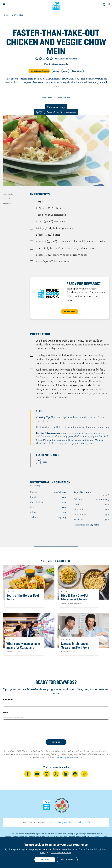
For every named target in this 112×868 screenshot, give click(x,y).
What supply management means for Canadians (23, 646)
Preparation (8, 199)
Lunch (65, 71)
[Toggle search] (109, 4)
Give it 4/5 (48, 59)
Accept (45, 860)
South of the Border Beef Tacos (23, 597)
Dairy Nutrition (65, 822)
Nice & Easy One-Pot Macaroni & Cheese (75, 597)
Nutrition (7, 204)
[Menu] (4, 4)
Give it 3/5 (44, 59)
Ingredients (8, 194)
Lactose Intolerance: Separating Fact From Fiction (75, 647)
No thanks (67, 860)
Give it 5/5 (51, 59)
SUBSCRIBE (70, 311)
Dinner (56, 71)
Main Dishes (77, 71)
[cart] (104, 4)
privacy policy (64, 757)
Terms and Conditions (61, 852)
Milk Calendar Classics (39, 71)
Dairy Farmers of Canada (56, 6)
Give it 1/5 (37, 59)
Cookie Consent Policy (89, 849)
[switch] (56, 112)
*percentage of (86, 525)
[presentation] (56, 729)
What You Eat (84, 822)
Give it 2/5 (40, 59)
